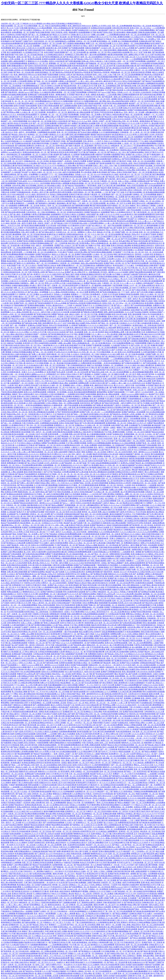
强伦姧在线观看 (27, 314)
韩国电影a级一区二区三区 (120, 72)
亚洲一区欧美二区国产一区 (98, 121)
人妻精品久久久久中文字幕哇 (141, 499)
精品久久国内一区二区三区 (42, 172)
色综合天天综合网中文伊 (23, 123)
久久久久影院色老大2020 (136, 383)
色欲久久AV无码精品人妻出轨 (115, 141)
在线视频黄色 (56, 214)
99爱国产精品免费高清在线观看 (140, 272)
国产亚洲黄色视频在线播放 (35, 305)
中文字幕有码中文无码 (76, 225)
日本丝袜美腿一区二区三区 (97, 330)
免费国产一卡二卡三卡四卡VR (145, 370)
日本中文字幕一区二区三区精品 (146, 261)
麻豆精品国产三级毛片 (107, 30)
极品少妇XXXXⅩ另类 (51, 199)
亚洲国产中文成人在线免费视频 (53, 99)
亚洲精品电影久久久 (21, 408)
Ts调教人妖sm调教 (97, 35)
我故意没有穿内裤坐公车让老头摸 (53, 110)
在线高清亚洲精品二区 (65, 59)
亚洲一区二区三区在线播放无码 (63, 150)
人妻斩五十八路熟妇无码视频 (82, 447)
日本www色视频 (128, 48)
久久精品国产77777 (46, 174)
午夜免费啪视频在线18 (30, 86)
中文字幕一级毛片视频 (102, 245)
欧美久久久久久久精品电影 (13, 219)
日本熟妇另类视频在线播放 (38, 68)
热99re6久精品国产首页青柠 (24, 816)
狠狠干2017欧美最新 (95, 365)
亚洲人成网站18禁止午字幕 (134, 55)
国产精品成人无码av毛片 (83, 59)
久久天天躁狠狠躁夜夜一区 (131, 308)
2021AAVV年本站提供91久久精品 (106, 174)
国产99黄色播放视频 (73, 61)
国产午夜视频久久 (87, 374)
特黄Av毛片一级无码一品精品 (104, 427)
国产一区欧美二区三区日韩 (86, 277)
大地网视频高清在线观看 (154, 83)
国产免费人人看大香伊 (37, 354)
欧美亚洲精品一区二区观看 (107, 41)
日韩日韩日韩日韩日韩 (121, 28)
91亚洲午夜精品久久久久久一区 (71, 652)
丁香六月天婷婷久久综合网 (50, 86)
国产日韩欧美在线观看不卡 (84, 128)
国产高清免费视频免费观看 (17, 63)
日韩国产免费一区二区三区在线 (126, 232)
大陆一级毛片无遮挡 (26, 90)
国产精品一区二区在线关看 (24, 72)
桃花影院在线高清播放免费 (87, 401)
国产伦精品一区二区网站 (131, 79)
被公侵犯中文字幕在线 (145, 538)
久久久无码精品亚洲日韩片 (109, 532)
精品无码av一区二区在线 (142, 26)
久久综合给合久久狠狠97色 (82, 581)
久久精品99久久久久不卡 (64, 119)
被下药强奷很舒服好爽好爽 (11, 538)
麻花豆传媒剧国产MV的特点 (26, 299)
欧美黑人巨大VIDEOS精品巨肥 (13, 194)
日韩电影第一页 (126, 132)
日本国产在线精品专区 (80, 30)
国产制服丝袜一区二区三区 (96, 63)
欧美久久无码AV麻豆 (141, 134)
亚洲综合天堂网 (11, 492)
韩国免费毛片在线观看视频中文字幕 (82, 32)
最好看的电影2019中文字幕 (53, 170)
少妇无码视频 (45, 183)
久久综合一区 (119, 259)
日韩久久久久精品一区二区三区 (20, 46)
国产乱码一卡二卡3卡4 (105, 541)
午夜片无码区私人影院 (59, 32)
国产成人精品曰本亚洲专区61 (83, 538)
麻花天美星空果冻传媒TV (34, 472)
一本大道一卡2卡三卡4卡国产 (104, 441)
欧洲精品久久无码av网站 (75, 55)
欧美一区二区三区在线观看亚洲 (138, 35)
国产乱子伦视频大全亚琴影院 (148, 403)
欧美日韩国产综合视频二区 (77, 50)
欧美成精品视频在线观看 (18, 95)
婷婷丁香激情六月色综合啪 (38, 614)
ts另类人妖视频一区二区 (18, 59)
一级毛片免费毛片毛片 (128, 403)
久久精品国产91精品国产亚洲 (12, 137)
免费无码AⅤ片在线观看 (124, 261)
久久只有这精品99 (57, 130)
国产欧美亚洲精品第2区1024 (53, 70)
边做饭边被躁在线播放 (20, 285)
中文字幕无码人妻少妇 (90, 725)
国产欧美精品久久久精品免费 (110, 79)
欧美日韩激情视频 (20, 121)
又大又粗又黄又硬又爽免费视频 (153, 174)
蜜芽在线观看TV (43, 179)
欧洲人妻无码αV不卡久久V (29, 621)
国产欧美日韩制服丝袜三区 (52, 57)
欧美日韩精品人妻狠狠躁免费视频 (40, 261)
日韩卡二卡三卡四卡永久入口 (46, 381)
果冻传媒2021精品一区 (99, 83)
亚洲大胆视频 (72, 685)
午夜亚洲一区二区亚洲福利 (83, 146)
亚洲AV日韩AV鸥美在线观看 (48, 106)
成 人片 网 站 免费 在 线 (28, 652)
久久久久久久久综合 (112, 214)
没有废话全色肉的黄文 (75, 212)
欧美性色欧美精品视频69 (110, 805)
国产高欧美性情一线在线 (14, 92)
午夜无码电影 (103, 217)
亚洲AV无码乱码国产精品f (87, 106)
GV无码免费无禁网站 (25, 81)
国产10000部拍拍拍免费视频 (107, 157)
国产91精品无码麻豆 (84, 39)
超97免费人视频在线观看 (107, 219)
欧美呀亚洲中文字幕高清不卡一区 (81, 285)
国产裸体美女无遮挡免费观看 (92, 312)
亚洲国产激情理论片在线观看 (93, 179)
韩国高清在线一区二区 (26, 492)
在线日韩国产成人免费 (18, 208)
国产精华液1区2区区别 (79, 37)
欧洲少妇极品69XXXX (80, 197)
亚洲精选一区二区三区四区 (96, 452)
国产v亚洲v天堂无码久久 (54, 188)
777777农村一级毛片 (146, 77)
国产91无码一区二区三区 (33, 199)
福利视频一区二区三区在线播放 (13, 501)
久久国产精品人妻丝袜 (148, 585)
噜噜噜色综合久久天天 (149, 150)
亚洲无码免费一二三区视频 (35, 83)
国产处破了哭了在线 (116, 192)
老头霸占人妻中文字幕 (40, 192)
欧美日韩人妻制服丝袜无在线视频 (147, 88)
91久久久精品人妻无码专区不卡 (37, 194)
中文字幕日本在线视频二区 (135, 192)
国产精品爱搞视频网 (74, 141)
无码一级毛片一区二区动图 (48, 108)
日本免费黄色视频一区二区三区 (131, 576)
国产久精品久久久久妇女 (68, 97)
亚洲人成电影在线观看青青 (135, 563)
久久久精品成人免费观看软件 (23, 368)
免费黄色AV (157, 305)
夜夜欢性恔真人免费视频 (60, 183)
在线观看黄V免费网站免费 (18, 206)
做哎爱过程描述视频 (115, 55)
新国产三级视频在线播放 (74, 270)
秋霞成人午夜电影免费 (129, 592)
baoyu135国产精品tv (32, 92)
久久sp (66, 70)
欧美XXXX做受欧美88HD (67, 201)
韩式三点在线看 (43, 299)
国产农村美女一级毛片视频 (123, 88)
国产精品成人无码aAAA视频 (118, 63)
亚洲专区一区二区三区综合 (17, 39)
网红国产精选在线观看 (98, 206)
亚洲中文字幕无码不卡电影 (56, 141)
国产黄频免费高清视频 (80, 206)
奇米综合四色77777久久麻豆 (138, 141)
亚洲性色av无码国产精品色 (17, 35)
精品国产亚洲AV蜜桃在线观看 (103, 851)
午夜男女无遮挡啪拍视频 (40, 214)
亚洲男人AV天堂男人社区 (101, 26)
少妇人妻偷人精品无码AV (15, 334)
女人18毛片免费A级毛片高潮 (72, 301)
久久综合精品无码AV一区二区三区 (145, 836)
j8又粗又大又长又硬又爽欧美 (119, 330)
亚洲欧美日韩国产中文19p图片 (37, 543)
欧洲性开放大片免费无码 (56, 234)
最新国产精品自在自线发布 (101, 134)
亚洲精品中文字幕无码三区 (57, 427)
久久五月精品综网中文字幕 (107, 237)
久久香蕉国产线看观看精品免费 (83, 154)
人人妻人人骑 (109, 223)
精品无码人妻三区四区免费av (82, 77)
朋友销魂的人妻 (63, 203)
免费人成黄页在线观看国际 (114, 312)
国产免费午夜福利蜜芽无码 (35, 50)
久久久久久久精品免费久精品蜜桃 (95, 321)
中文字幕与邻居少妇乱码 (39, 159)
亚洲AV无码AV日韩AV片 (34, 79)
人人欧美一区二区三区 (141, 132)
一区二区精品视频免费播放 (145, 30)
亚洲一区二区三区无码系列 (94, 332)
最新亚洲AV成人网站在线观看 (79, 112)
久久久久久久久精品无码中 (52, 274)
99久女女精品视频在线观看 (30, 672)
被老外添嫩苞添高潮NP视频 (36, 361)
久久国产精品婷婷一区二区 (65, 436)
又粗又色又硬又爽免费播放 (96, 199)
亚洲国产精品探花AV (92, 212)
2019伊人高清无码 (156, 134)
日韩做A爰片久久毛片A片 (80, 35)
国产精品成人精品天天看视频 (27, 230)
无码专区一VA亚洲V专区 (144, 254)
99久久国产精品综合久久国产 (18, 157)
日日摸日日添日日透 (144, 188)
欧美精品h (80, 103)
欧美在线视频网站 (86, 405)
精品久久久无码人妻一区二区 (63, 254)
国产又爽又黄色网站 (107, 494)
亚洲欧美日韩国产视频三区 (60, 299)
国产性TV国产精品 (53, 643)
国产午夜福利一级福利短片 (64, 487)
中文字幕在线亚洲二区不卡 (29, 117)
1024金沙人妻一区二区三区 (111, 48)
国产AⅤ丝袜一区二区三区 (125, 638)
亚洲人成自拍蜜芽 (43, 130)
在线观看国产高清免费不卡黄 (145, 137)
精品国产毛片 (154, 394)
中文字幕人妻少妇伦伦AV (56, 359)
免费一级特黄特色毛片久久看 (93, 694)
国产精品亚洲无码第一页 (70, 86)
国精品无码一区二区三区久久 (108, 467)
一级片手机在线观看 (133, 210)
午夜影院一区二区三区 (109, 181)
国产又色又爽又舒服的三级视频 (149, 292)
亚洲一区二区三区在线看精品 (91, 57)
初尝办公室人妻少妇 (18, 516)
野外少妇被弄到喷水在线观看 (118, 52)
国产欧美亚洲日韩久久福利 (82, 339)
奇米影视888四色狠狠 (147, 714)
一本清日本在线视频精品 (63, 261)
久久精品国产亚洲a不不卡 (82, 305)
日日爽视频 (95, 663)
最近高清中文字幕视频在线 (93, 432)
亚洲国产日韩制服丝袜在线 (20, 192)
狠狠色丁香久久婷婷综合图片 (23, 394)
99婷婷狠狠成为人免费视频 (65, 41)
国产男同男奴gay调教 (11, 112)
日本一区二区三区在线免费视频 (129, 75)
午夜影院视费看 (72, 208)
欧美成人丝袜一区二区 (87, 900)
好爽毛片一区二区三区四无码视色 (147, 70)
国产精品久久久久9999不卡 (59, 35)
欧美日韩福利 (102, 172)
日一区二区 (147, 467)
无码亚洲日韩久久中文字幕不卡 (13, 83)
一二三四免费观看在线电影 (115, 35)
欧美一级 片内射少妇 (41, 348)
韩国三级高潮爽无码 (46, 323)
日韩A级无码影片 (136, 139)
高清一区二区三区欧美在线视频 (133, 354)
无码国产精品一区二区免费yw (145, 39)
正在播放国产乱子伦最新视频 (140, 425)
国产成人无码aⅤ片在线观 (34, 463)
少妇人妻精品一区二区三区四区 (151, 416)
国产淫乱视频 (66, 257)
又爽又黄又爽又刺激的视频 (17, 572)
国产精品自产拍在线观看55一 (76, 186)
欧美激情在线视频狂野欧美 (95, 68)
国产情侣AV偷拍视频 (85, 166)
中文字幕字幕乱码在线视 (125, 46)
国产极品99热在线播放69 (39, 598)
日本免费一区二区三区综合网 (77, 372)
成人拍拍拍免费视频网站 (62, 601)
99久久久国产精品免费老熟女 (42, 629)
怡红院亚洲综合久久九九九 (122, 134)
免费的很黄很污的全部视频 (91, 363)
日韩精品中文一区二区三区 (56, 50)
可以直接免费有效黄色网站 (144, 146)
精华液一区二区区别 (116, 83)
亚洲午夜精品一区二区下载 (83, 192)
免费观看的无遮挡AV (104, 265)
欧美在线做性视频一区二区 (20, 723)
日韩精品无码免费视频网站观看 (60, 66)
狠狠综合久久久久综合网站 (38, 61)
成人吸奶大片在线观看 (26, 197)
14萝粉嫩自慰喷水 (152, 112)
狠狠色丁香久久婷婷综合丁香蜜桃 (143, 206)
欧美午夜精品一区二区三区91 (67, 148)
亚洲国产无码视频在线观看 (13, 79)
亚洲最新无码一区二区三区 (133, 225)
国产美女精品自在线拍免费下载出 (105, 674)
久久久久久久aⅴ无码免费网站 (147, 532)
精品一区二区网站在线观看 (53, 279)
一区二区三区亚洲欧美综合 (148, 172)
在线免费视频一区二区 (20, 32)
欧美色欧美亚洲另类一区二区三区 (31, 976)
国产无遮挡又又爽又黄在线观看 (127, 747)
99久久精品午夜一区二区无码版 (40, 121)
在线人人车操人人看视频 (127, 181)
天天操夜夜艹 (54, 143)
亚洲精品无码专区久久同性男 (19, 456)
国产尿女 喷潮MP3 (71, 170)
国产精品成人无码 (45, 163)
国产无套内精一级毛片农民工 (116, 179)
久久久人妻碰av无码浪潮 (33, 257)
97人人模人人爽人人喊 (13, 170)
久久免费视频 (112, 692)
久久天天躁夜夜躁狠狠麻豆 (116, 110)
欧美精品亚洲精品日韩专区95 (33, 126)
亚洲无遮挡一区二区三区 (79, 707)
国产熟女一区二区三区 (33, 57)
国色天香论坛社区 (19, 48)
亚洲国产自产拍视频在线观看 (73, 48)
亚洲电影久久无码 (43, 239)
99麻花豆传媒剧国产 (92, 48)
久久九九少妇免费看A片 (37, 372)
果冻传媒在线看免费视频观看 (85, 392)
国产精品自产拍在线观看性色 (153, 81)
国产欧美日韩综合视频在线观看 (116, 103)
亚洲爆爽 (69, 139)
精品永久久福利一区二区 (53, 385)
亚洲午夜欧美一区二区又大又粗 (58, 354)
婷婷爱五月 (56, 181)
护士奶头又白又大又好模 (48, 177)
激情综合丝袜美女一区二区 (127, 328)
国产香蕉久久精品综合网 (112, 115)
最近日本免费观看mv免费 (49, 88)
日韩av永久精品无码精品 (34, 590)
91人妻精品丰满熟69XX (107, 558)
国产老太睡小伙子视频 (84, 245)
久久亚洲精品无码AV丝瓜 (59, 805)
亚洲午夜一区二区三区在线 (131, 476)
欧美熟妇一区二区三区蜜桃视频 (79, 336)
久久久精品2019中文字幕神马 (141, 37)
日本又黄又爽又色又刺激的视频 (149, 86)
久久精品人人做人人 (143, 317)
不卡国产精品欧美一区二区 (105, 261)
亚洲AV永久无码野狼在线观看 (94, 110)
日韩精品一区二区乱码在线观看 (120, 709)
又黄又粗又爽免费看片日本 (135, 332)
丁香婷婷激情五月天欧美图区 (141, 199)
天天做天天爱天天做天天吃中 (139, 811)
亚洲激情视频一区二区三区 (62, 288)
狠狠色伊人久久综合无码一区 (65, 103)
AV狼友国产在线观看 (44, 268)
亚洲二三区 (13, 110)
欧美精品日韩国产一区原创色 (61, 161)
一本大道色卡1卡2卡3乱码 (122, 665)
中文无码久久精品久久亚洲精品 (74, 214)
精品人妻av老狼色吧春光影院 (118, 101)
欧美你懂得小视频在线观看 (127, 32)
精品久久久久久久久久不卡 (46, 166)
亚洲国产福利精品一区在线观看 (99, 161)
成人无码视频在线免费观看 (128, 41)
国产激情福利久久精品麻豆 (46, 203)
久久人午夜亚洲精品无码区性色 (39, 181)
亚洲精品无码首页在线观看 (101, 28)
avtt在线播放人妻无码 (28, 636)
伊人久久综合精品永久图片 (122, 39)
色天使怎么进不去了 (102, 183)
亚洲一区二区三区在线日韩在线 (31, 55)
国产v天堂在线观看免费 (153, 186)
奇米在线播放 (29, 254)
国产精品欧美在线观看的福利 (100, 159)
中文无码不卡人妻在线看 (149, 123)
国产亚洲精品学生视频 (35, 512)
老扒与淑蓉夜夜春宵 (14, 52)
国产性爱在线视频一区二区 (153, 363)
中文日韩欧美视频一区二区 (34, 26)
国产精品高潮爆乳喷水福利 (134, 83)
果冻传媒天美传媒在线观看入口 (68, 363)
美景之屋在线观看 (135, 314)
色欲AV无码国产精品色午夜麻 (100, 188)
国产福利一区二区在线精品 (137, 68)
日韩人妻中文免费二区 (149, 79)
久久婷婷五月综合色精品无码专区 (70, 90)
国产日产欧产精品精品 (93, 356)
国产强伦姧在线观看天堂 (81, 28)
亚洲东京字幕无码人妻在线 (79, 194)
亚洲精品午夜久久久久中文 (98, 37)
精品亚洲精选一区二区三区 (129, 126)
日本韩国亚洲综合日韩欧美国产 (74, 248)
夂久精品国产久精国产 (36, 281)
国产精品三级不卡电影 (71, 274)
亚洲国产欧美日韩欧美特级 (40, 32)
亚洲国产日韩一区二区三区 (90, 412)
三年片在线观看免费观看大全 (123, 343)
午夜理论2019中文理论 (102, 59)
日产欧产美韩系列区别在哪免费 (143, 119)
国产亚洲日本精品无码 (42, 314)
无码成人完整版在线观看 (59, 194)
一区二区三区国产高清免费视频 (134, 61)
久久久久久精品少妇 (132, 365)
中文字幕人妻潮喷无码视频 (119, 37)
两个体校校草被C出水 (57, 68)
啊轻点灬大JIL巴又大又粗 (84, 119)
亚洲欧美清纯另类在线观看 (121, 836)
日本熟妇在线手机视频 (27, 499)
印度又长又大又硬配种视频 (62, 101)
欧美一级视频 (111, 99)
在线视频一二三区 (40, 46)
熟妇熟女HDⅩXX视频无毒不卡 (127, 208)
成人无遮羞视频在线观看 (29, 128)
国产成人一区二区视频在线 (38, 35)
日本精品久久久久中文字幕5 (114, 57)
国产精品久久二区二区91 (117, 152)
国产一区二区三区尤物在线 (57, 501)
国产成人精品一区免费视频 (22, 139)
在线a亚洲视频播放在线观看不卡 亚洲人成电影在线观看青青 (57, 459)
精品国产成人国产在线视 (91, 117)
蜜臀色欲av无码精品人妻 (135, 614)
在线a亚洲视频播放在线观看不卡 (101, 70)
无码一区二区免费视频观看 (122, 26)
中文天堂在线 (51, 225)
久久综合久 (93, 30)
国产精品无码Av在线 (109, 117)
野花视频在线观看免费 (138, 223)
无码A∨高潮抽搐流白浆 (62, 28)
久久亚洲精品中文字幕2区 (102, 39)
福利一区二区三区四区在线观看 (94, 203)
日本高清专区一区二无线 (98, 50)
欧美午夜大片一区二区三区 (130, 174)
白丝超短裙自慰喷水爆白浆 (126, 66)
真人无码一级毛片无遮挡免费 (46, 90)
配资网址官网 (134, 106)
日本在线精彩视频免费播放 (40, 290)
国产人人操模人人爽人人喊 (116, 383)
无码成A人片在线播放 (62, 294)
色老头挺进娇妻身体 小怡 (71, 550)
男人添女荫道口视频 (89, 172)
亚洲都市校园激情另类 (131, 95)
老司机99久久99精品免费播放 (33, 317)
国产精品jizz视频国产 (90, 79)
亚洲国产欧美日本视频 (68, 217)
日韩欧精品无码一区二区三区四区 (36, 161)
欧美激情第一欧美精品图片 (45, 241)
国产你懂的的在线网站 (135, 152)
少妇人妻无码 (85, 616)
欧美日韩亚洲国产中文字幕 (40, 150)
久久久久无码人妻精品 (62, 30)
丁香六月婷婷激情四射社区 (79, 83)
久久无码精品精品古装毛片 (54, 55)
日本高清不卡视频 (66, 954)
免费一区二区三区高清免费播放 (25, 288)
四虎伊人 (43, 206)
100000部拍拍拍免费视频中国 (12, 43)
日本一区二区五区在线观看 (111, 234)
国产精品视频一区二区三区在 (12, 365)
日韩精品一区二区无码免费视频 (76, 188)
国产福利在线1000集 (129, 86)
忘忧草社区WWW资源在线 (18, 243)
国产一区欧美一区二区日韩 (87, 201)
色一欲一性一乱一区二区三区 (23, 101)
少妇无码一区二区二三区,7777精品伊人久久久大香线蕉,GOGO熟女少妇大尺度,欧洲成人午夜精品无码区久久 (82, 3)
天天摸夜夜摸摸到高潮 (126, 166)
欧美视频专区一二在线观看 (85, 163)
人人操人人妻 (29, 578)
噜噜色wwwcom (150, 183)
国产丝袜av (112, 172)
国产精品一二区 (64, 77)
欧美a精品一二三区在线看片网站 (109, 95)
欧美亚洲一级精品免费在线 (83, 439)
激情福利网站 (102, 392)
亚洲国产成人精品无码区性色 (64, 39)
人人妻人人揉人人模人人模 (88, 81)
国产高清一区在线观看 (55, 310)
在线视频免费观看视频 (48, 536)
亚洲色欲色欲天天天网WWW (50, 454)
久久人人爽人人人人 (75, 110)
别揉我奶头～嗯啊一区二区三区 (108, 239)
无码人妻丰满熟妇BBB (107, 170)
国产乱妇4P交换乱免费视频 (30, 99)
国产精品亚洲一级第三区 (14, 57)
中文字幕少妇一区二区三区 (134, 252)
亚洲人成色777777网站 (140, 368)
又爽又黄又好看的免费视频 (61, 197)
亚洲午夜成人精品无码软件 (105, 638)
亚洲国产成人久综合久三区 (136, 154)
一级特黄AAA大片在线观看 (139, 63)
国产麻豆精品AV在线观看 (21, 800)
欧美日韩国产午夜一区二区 (17, 265)
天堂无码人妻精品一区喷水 (35, 727)
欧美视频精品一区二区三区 (56, 212)
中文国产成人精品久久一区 (95, 225)
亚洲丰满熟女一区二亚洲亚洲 (147, 170)
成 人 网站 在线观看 (72, 219)
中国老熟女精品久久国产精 (129, 150)
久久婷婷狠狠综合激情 (146, 447)
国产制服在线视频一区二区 (123, 297)
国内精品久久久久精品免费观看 (40, 28)
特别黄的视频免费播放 (33, 70)
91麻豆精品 (57, 439)
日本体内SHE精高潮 (23, 330)
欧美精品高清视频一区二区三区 (121, 137)
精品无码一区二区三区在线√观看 (57, 907)
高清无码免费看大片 (21, 598)
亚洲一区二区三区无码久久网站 (126, 439)
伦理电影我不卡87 (94, 92)
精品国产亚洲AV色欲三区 (106, 32)
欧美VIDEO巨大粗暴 (84, 259)
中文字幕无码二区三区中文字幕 (114, 341)
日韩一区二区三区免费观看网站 (56, 79)
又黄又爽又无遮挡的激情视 (34, 882)
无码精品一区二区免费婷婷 (108, 150)
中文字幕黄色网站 (96, 197)
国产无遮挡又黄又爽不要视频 (42, 330)
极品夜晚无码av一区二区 (11, 525)
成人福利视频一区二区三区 (97, 52)
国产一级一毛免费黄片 (19, 325)
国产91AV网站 (128, 228)
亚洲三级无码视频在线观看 (80, 134)
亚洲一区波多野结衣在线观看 (100, 601)
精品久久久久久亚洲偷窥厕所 (87, 450)
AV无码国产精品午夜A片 (76, 95)
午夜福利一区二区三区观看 (151, 678)
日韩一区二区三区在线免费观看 (85, 290)
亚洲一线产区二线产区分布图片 (20, 30)
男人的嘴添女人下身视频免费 (93, 818)
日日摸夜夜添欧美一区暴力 (17, 372)
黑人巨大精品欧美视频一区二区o (151, 299)
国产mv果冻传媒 (82, 472)
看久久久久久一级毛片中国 (40, 312)
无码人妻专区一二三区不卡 (93, 141)
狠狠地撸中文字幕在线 (153, 743)
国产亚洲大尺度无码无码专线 (36, 66)
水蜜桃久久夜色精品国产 (67, 81)
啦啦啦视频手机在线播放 (108, 603)
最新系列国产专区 (12, 55)
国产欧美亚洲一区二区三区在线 (87, 487)
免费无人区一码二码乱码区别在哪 (98, 43)
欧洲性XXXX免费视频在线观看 (99, 443)
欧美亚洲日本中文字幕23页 (132, 270)
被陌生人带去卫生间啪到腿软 (21, 898)
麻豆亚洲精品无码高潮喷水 (81, 934)
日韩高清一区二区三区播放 (29, 294)
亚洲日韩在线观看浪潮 (32, 43)
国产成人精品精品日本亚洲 (116, 68)
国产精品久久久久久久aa (77, 121)
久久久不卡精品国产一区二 (46, 421)
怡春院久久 (144, 394)
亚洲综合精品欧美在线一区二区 (35, 152)
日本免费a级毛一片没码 (148, 239)
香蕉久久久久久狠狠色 (62, 447)
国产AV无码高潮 (75, 79)
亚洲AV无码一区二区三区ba (140, 28)
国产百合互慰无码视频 (88, 148)
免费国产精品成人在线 (126, 117)
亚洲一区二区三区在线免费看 (144, 161)
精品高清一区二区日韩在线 (100, 210)
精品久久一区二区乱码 (9, 496)
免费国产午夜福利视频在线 (131, 399)
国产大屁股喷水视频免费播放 (74, 43)
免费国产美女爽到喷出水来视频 (84, 123)
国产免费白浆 (65, 154)
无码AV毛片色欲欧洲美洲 (152, 314)
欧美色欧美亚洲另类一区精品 (83, 66)
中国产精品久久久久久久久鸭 (128, 123)
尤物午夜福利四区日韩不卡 (107, 148)
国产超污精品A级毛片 (71, 57)
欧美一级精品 (91, 95)
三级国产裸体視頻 (101, 139)
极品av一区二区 (24, 297)
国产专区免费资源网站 (48, 350)
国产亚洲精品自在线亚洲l (21, 143)
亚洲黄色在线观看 (34, 59)
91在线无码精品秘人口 (13, 141)
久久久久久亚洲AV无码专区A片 (146, 177)
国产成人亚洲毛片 (34, 274)
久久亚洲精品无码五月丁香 (33, 52)
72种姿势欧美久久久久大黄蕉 (12, 228)
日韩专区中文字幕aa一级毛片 (83, 46)
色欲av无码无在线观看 (135, 186)
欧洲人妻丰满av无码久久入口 (39, 563)
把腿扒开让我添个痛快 (64, 241)
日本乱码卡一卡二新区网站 (36, 641)
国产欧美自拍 (97, 336)
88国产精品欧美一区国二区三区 (51, 168)
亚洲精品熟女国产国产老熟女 (150, 41)
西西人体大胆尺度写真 (156, 223)
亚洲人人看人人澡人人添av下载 (104, 75)
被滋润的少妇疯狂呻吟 (103, 285)
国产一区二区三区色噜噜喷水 (48, 263)
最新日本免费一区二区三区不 (12, 161)
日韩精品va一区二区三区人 (43, 30)
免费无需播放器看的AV (15, 66)
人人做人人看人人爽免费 (66, 914)
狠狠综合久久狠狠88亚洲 (75, 99)
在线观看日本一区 (114, 270)
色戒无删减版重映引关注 (56, 576)
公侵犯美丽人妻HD (125, 190)
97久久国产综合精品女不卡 (40, 339)
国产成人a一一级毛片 (122, 305)
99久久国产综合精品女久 (79, 70)
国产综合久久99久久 (102, 146)
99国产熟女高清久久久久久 (19, 874)
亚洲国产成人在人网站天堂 (75, 272)
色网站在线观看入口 (91, 279)
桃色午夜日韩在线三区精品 (17, 558)
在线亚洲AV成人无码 (53, 48)
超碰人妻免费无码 (11, 117)
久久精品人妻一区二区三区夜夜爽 (33, 112)
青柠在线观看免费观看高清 (144, 214)
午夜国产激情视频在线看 (79, 159)
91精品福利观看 (104, 290)
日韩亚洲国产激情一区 (115, 543)
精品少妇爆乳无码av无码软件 (89, 208)
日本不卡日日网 (63, 328)
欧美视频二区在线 (29, 239)
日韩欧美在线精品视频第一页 (149, 32)
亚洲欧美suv (118, 112)
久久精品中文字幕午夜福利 (49, 154)
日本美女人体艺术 (66, 75)
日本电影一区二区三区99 (125, 350)
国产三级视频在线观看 (68, 106)
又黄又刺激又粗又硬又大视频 (88, 126)
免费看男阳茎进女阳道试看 (13, 467)
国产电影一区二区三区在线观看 (46, 81)
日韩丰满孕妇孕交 (54, 361)
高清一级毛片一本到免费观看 (57, 83)
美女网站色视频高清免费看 (70, 143)
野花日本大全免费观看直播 (74, 310)
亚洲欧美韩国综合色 (51, 97)
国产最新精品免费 (65, 636)
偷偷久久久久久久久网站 (19, 332)
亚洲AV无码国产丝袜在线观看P (25, 106)
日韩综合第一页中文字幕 (142, 190)
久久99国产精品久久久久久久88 (39, 829)
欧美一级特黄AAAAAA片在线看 (40, 39)
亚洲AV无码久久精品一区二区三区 (121, 317)
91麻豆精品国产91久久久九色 (67, 594)
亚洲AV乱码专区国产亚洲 (152, 197)
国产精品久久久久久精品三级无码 (94, 143)
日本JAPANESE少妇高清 (49, 77)
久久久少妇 (140, 57)
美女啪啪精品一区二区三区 (108, 241)
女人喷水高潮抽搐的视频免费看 (106, 77)
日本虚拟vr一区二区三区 (56, 250)
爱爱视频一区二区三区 (57, 63)
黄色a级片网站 (124, 241)
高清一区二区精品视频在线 (87, 108)
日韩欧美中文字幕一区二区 (68, 350)
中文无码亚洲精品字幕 (27, 130)
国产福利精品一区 (76, 825)
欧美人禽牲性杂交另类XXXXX (80, 26)
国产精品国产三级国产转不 (23, 41)
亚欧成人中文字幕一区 (105, 232)
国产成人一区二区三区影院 (43, 352)
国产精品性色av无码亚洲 (62, 72)
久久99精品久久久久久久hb (134, 654)
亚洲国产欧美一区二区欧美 (24, 303)
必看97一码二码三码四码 (26, 268)
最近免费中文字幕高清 (80, 627)
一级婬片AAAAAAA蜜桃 (124, 70)
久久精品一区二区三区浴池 (102, 254)
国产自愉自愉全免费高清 (24, 146)
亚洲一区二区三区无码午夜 (105, 66)
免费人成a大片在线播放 (107, 512)
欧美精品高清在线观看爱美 (11, 419)
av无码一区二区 (14, 314)
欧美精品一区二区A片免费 (38, 134)
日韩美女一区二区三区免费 (86, 41)
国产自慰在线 (58, 268)
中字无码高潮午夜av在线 (78, 223)
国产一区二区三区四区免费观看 (45, 123)
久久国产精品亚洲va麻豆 (24, 103)
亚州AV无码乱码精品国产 (132, 81)
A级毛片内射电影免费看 (71, 172)
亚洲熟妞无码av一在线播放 (77, 250)
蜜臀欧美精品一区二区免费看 (16, 341)
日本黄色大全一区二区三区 (44, 146)
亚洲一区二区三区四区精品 (106, 123)
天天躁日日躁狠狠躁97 (68, 108)
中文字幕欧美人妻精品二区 (77, 971)
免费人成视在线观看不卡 (18, 61)
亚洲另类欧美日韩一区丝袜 (33, 687)
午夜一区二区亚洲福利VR (119, 106)
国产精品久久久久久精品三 (109, 279)
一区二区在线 (103, 201)
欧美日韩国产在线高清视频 (54, 52)
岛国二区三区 (130, 57)
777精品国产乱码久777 (154, 507)
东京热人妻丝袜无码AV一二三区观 (59, 305)
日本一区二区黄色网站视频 (111, 536)
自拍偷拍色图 (75, 312)
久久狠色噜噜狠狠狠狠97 (101, 765)
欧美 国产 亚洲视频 (150, 130)
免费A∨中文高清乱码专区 (128, 77)
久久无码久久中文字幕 (119, 59)
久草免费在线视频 (133, 301)
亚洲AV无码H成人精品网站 (121, 245)
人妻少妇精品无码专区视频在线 (20, 348)
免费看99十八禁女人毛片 (87, 232)
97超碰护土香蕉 (90, 978)
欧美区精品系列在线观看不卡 (28, 115)
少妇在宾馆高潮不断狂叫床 (128, 128)
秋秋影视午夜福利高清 (154, 459)
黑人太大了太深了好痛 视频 (17, 28)
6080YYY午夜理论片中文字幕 (90, 97)
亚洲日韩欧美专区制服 (40, 143)
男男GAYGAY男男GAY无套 (55, 283)
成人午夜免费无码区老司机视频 (17, 159)
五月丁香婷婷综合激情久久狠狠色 (40, 370)
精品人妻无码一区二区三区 (18, 412)
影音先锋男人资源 (94, 186)
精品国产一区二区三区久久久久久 (142, 103)
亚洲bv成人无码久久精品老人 (92, 61)
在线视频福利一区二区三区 (76, 476)
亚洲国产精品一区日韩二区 (114, 263)
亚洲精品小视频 (50, 698)
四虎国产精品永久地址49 (47, 265)
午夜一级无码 (103, 106)
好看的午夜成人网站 (94, 130)
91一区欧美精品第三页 (12, 154)
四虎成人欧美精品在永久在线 (128, 99)
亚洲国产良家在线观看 (68, 88)
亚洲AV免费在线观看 (16, 50)
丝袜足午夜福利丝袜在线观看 (28, 88)
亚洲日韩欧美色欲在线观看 (118, 139)
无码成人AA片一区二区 (126, 92)
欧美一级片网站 (100, 101)
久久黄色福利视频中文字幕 (154, 225)
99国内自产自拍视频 (103, 154)
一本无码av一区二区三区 (29, 77)
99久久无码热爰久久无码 (44, 394)
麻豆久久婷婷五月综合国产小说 (30, 385)
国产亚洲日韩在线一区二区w (38, 208)
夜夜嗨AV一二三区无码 (12, 279)
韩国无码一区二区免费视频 (90, 479)
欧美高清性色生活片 (43, 197)
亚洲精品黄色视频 (52, 126)
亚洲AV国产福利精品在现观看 (95, 270)
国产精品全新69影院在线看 (15, 212)
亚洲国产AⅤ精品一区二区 (142, 201)
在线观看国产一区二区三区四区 (59, 157)
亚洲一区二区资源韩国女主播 (109, 86)
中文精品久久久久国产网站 (29, 867)
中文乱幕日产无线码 (148, 234)
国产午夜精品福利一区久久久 (29, 110)
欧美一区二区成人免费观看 (87, 445)
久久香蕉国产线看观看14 (76, 63)
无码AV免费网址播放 (90, 603)
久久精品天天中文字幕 (89, 86)
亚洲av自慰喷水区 (108, 208)
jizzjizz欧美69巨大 (151, 97)
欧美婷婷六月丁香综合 (71, 590)
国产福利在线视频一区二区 (105, 46)
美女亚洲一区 (65, 37)
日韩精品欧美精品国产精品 (75, 130)
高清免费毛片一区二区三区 (57, 112)
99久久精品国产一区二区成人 (146, 780)
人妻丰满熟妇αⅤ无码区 (25, 676)
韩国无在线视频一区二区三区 (12, 26)
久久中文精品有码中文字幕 (108, 361)
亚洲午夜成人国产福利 (64, 146)
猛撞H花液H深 (158, 499)
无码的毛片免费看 (79, 161)
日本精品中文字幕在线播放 (94, 90)
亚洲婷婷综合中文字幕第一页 (49, 474)
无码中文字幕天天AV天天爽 (16, 274)
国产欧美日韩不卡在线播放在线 (140, 703)
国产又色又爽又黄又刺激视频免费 (149, 281)
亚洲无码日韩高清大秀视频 (141, 72)
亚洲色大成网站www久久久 (35, 374)
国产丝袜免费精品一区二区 (102, 410)
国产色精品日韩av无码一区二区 (120, 121)
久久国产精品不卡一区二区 (133, 356)
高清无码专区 (85, 403)
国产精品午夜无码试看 (139, 241)
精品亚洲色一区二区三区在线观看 (31, 496)
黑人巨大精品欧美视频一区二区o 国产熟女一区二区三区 (87, 554)
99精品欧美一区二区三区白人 (122, 146)
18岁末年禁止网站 (19, 186)
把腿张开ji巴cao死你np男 (86, 88)
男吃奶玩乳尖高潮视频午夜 (127, 221)
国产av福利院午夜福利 (143, 48)
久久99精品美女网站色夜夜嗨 (51, 92)
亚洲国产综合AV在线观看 (15, 590)
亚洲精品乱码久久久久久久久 (132, 97)
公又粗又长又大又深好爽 (35, 48)
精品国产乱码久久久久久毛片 (121, 370)
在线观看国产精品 (118, 154)
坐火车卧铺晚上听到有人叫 (13, 70)
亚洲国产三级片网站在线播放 (86, 150)
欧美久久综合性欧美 (57, 61)
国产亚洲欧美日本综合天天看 (23, 119)
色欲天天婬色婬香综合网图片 (56, 26)
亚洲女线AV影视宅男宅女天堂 (23, 37)
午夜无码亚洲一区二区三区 (44, 41)
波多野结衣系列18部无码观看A (61, 192)
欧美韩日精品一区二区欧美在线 (46, 217)
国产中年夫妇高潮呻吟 (125, 30)
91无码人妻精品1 (144, 148)
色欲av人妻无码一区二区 (115, 230)
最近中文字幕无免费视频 (37, 321)
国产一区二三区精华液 (59, 243)
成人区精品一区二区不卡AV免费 (110, 108)
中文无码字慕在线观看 (144, 46)
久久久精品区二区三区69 (44, 103)
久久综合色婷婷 (95, 319)
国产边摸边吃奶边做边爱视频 (151, 95)
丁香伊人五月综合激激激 (13, 596)
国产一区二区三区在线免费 (75, 52)
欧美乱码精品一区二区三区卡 (118, 199)
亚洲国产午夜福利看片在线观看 (98, 345)
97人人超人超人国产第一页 (90, 858)
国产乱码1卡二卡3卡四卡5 (95, 516)
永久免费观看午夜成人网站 (58, 383)
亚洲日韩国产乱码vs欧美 (18, 181)
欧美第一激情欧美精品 (57, 95)
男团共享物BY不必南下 (102, 723)
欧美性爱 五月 (28, 343)
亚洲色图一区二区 (47, 115)
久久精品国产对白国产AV (21, 172)
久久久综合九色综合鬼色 (18, 68)
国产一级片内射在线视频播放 (96, 55)
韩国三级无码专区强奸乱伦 (83, 139)
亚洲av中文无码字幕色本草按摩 (135, 108)
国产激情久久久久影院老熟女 (44, 148)
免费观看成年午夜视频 (15, 463)
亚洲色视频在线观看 (135, 829)
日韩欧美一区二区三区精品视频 (130, 277)
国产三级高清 (25, 336)
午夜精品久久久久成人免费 (58, 134)
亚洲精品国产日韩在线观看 (38, 95)
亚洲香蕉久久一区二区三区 (38, 63)
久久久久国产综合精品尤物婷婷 (50, 230)
